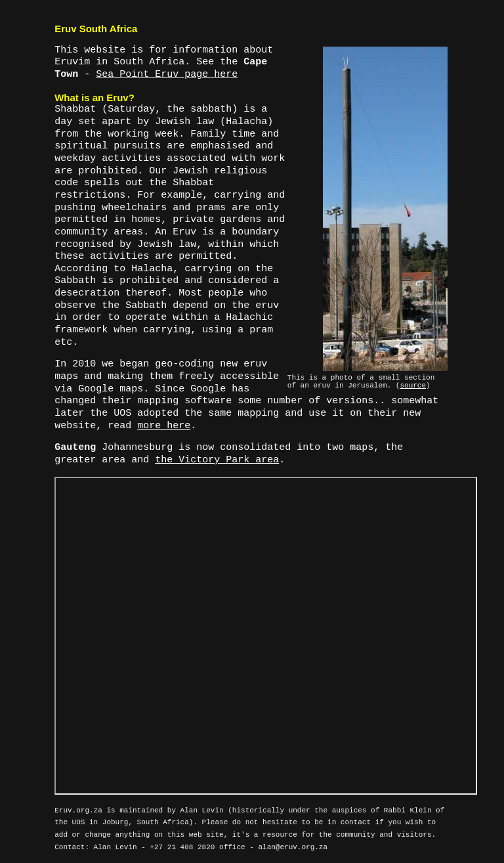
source (413, 386)
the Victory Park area (217, 460)
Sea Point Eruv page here (167, 75)
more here (164, 426)
